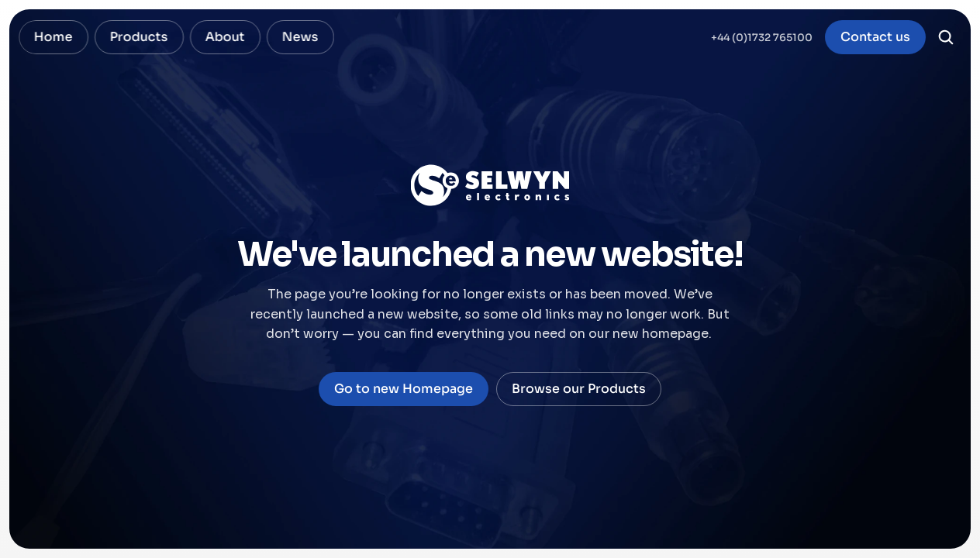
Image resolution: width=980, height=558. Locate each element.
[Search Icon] (946, 37)
